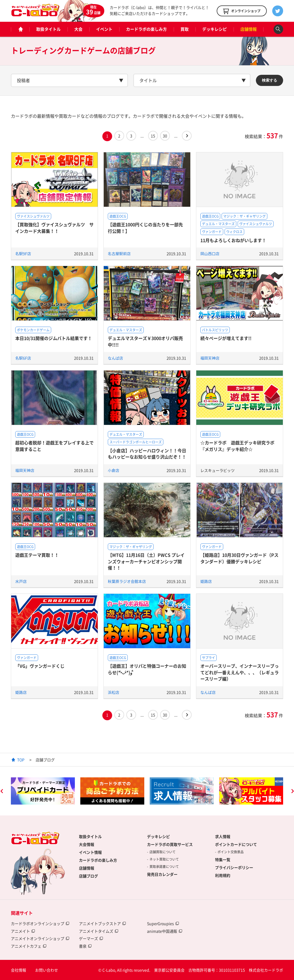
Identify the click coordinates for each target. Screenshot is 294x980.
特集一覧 (223, 860)
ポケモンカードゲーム (33, 330)
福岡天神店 (210, 358)
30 (165, 136)
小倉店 (114, 470)
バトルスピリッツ (215, 330)
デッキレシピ (215, 29)
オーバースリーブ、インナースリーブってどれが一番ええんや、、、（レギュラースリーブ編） (240, 672)
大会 (78, 29)
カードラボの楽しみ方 (146, 29)
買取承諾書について (164, 867)
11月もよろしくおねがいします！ (233, 240)
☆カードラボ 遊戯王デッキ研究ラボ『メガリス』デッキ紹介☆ (237, 446)
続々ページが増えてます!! (226, 338)
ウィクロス (234, 232)
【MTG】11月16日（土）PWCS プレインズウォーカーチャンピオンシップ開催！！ (146, 561)
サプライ (209, 658)
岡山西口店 (210, 253)
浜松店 (114, 692)
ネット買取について (164, 859)
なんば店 (115, 358)
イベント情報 (90, 852)
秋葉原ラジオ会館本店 (127, 581)
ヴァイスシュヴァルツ (33, 216)
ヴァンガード (212, 232)
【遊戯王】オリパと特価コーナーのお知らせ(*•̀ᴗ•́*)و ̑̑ (147, 669)
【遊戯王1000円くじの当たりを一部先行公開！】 (145, 228)
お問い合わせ (47, 970)
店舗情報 (249, 29)
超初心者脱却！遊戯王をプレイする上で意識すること (54, 446)
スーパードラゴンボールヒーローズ (136, 442)
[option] (43, 791)
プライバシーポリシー (234, 867)
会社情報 (19, 970)
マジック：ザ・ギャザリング (244, 216)
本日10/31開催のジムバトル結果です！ (54, 338)
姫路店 (206, 581)
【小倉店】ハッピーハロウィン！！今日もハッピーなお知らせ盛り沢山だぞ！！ (147, 454)
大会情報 (87, 844)
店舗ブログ (88, 876)
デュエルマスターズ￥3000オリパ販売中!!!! (145, 341)
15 (153, 136)
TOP (21, 760)
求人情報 (223, 836)
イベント (104, 29)
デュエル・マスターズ (218, 224)
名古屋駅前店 (119, 253)
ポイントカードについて (236, 844)
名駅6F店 (23, 358)
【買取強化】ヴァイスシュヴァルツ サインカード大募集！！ (54, 228)
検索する (269, 80)
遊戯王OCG (118, 216)
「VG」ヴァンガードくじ (40, 666)
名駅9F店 (23, 253)
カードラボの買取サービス (170, 844)
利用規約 (223, 875)
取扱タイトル (48, 29)
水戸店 (21, 581)
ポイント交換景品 (231, 852)
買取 (185, 29)
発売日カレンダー (162, 874)
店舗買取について (163, 852)
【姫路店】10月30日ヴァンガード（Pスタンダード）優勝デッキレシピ (239, 558)
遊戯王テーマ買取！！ (37, 555)
